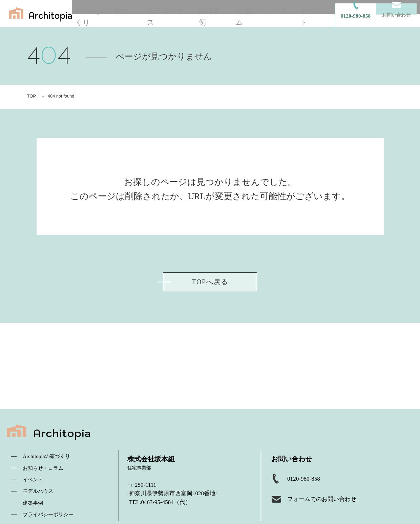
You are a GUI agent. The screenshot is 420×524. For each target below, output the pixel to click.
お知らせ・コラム (271, 13)
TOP (32, 96)
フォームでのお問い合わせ (329, 506)
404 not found (62, 96)
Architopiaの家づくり (125, 13)
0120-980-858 (307, 483)
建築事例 (224, 13)
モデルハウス (183, 13)
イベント (318, 13)
